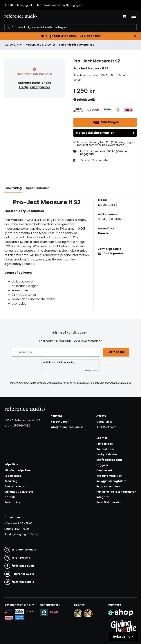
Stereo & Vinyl (13, 45)
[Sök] (70, 27)
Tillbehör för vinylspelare (77, 45)
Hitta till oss (105, 444)
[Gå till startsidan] (21, 16)
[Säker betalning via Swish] (30, 611)
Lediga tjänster (107, 454)
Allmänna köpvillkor (18, 470)
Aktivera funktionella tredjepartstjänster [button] (35, 85)
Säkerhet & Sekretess (19, 492)
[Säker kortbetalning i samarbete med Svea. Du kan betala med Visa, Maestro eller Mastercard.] (9, 611)
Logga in (102, 465)
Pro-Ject (105, 233)
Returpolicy (12, 502)
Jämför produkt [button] (111, 253)
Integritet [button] (103, 497)
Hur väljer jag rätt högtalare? (116, 492)
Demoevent (104, 470)
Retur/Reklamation (109, 502)
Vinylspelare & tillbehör (41, 45)
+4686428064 (60, 422)
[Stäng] (135, 36)
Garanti (10, 497)
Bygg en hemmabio (109, 486)
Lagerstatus (13, 476)
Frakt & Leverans (16, 486)
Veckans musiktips (109, 476)
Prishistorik (84, 100)
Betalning (11, 481)
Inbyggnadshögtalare (111, 481)
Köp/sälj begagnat (109, 460)
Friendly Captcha (92, 371)
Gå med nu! (116, 352)
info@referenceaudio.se (67, 427)
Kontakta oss (105, 449)
